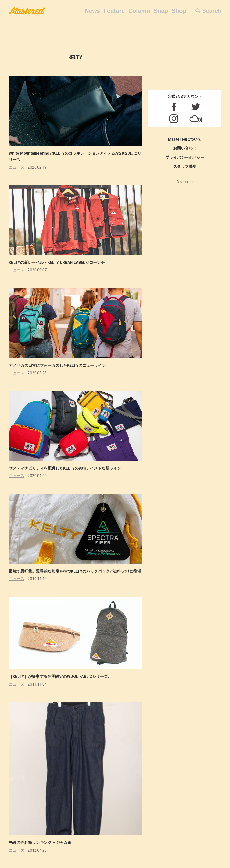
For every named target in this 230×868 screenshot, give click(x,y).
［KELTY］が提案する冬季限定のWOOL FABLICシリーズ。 (60, 676)
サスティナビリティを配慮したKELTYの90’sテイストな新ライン (65, 468)
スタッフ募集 (185, 166)
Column (139, 11)
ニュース (17, 167)
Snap (161, 11)
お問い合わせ (185, 148)
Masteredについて (185, 139)
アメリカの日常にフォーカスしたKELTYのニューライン (57, 365)
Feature (114, 11)
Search (212, 11)
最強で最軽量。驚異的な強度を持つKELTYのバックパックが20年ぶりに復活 (75, 571)
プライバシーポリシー (185, 157)
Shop (179, 11)
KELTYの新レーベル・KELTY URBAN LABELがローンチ (57, 263)
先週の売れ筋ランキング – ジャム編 (40, 843)
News (93, 11)
